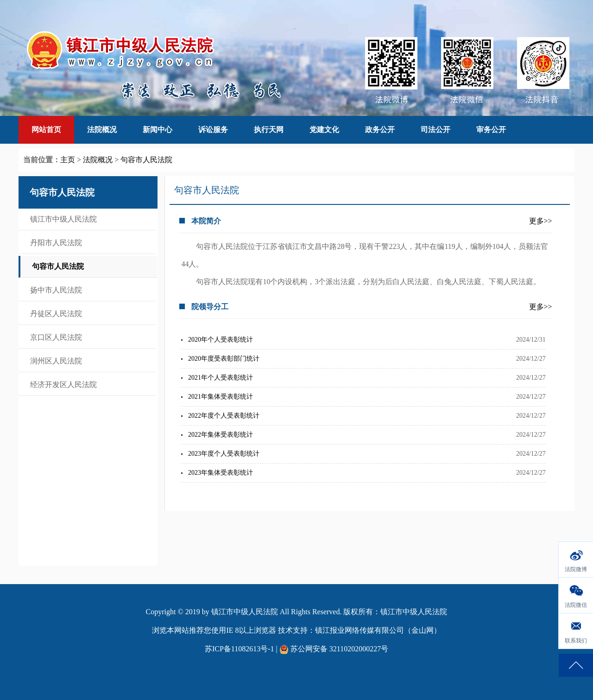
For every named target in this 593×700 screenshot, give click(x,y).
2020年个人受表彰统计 (221, 340)
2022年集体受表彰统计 (221, 435)
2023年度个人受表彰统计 (224, 454)
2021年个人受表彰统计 (221, 378)
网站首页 (46, 130)
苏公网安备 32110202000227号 (334, 649)
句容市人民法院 (146, 160)
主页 (68, 160)
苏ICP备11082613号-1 (240, 649)
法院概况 (98, 160)
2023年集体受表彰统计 (221, 473)
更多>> (541, 221)
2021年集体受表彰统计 (221, 397)
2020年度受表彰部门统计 (224, 359)
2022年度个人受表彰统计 (224, 416)
